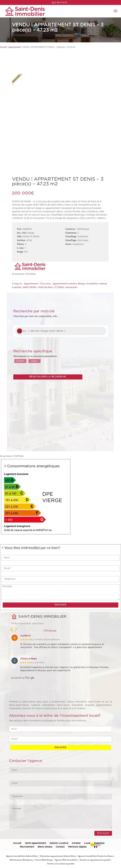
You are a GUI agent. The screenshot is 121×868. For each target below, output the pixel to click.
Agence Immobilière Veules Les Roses (96, 856)
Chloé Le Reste (29, 659)
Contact (60, 847)
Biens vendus (45, 847)
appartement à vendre (65, 284)
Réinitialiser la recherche (48, 377)
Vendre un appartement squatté (95, 860)
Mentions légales (77, 847)
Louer (34, 361)
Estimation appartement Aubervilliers (58, 856)
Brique (82, 284)
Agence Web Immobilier (66, 860)
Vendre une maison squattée (61, 864)
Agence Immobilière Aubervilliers (22, 856)
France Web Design (44, 860)
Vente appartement (35, 843)
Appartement (15, 47)
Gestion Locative (59, 843)
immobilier (92, 284)
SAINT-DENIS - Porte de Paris (38, 287)
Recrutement (27, 847)
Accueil (3, 47)
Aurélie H (25, 636)
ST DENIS (59, 287)
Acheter (20, 361)
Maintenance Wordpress (21, 860)
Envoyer (103, 833)
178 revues (50, 631)
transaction (71, 287)
